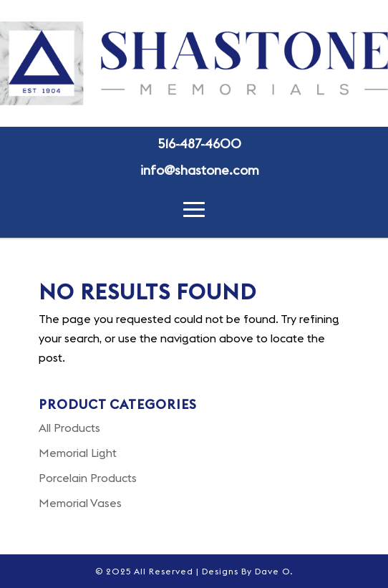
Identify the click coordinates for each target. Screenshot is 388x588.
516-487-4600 (200, 144)
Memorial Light (78, 453)
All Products (69, 428)
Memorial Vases (80, 503)
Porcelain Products (88, 478)
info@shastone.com (200, 170)
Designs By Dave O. (247, 571)
